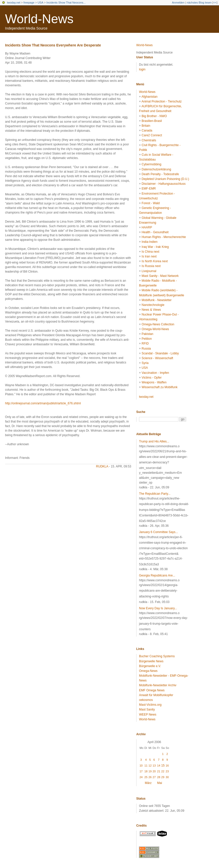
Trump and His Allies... (154, 441)
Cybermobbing (151, 164)
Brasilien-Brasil (152, 121)
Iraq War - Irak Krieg (155, 247)
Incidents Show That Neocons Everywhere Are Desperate (53, 45)
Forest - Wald (151, 203)
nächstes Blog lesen (199, 3)
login (142, 69)
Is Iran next (149, 256)
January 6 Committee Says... (158, 532)
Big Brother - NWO (154, 116)
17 (141, 771)
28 (159, 777)
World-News (39, 19)
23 (167, 771)
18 (146, 771)
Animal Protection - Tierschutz (162, 101)
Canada (147, 130)
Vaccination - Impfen (155, 373)
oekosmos (146, 700)
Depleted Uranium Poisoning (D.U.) (165, 179)
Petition (147, 339)
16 (167, 766)
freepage (29, 3)
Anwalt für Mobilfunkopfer (156, 695)
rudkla (102, 466)
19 (150, 771)
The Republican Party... (155, 494)
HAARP (147, 227)
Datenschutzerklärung (156, 169)
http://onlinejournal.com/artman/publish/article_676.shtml (43, 403)
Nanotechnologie (153, 305)
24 (141, 777)
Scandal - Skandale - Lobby (160, 353)
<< (215, 3)
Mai (160, 783)
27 (154, 777)
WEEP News (148, 715)
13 (154, 766)
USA (40, 3)
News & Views (151, 310)
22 (163, 771)
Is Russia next (151, 266)
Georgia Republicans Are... (157, 575)
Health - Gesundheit (155, 232)
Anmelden (178, 3)
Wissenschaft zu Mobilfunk (159, 387)
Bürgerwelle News (151, 661)
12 (150, 766)
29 (163, 777)
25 (146, 777)
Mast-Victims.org (150, 705)
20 (154, 771)
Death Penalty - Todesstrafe (160, 174)
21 (159, 771)
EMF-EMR (149, 189)
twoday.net (14, 3)
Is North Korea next (155, 261)
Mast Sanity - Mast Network (160, 276)
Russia (146, 349)
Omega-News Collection (158, 324)
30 (167, 777)
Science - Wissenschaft (157, 358)
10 (141, 766)
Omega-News (148, 671)
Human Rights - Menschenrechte (164, 237)
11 (146, 766)
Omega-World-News (155, 329)
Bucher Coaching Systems (157, 656)
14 (159, 766)
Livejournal (149, 271)
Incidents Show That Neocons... (66, 3)
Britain (146, 126)
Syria (145, 363)
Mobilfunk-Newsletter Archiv (158, 685)
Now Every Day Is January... (158, 608)
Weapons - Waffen (154, 382)
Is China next (150, 252)
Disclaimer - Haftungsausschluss (163, 184)
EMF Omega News (152, 690)
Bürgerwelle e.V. (150, 666)
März (148, 783)
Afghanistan (149, 97)
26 (150, 777)
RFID (145, 344)
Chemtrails (149, 140)
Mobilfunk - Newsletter (157, 300)
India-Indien (149, 242)
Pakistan (147, 334)
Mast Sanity (147, 709)
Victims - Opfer (152, 378)
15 (163, 766)
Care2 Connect (152, 135)
